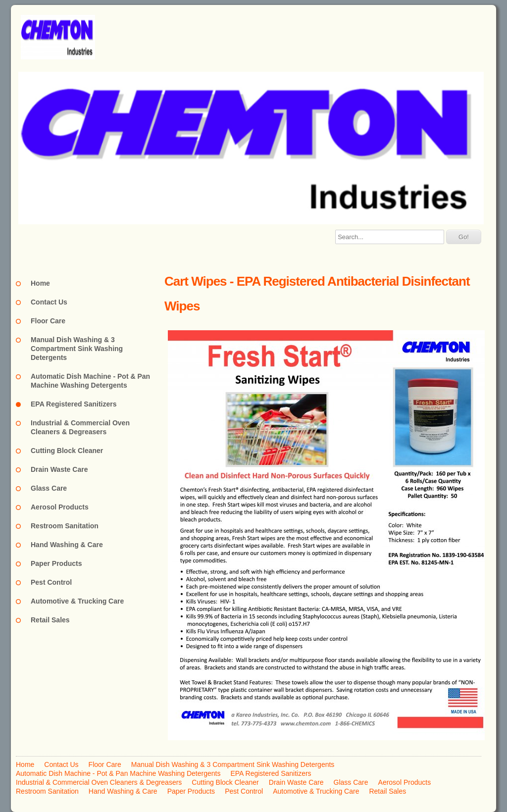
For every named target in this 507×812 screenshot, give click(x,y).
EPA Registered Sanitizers (74, 404)
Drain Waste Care (59, 469)
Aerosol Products (60, 507)
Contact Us (49, 302)
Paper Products (56, 563)
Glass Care (49, 488)
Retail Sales (50, 620)
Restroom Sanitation (65, 526)
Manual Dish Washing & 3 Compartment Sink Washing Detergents (77, 349)
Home (40, 283)
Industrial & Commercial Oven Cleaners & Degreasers (80, 427)
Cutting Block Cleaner (67, 451)
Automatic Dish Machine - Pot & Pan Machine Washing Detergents (90, 381)
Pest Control (51, 582)
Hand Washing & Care (67, 545)
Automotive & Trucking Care (77, 601)
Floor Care (48, 321)
